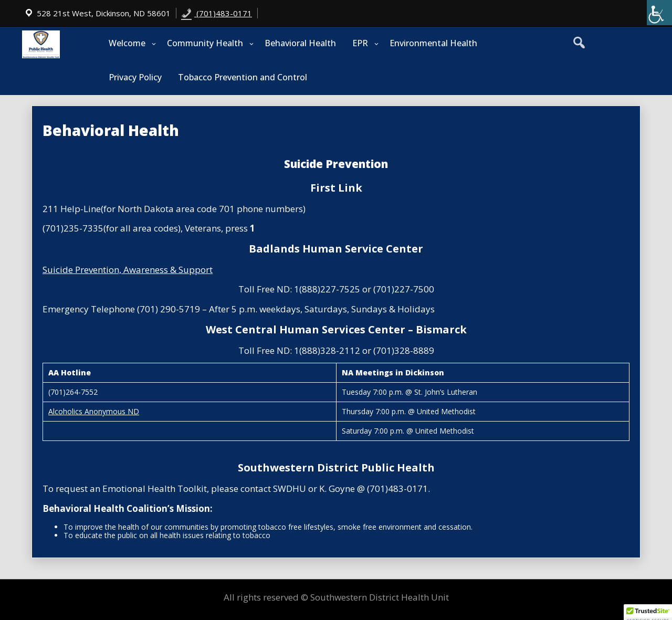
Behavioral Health (300, 43)
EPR (360, 43)
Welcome (127, 43)
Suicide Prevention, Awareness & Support (128, 270)
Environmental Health (433, 43)
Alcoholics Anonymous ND (94, 411)
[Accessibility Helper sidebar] (659, 13)
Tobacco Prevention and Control (243, 77)
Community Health (205, 43)
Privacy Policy (135, 77)
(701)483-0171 (217, 13)
